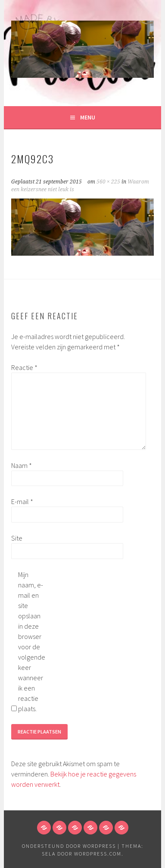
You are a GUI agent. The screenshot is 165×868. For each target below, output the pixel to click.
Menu (88, 117)
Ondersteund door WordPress (69, 846)
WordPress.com (98, 854)
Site (17, 538)
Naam (22, 465)
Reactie (24, 367)
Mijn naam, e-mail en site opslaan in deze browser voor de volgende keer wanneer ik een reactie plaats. (32, 642)
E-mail (22, 501)
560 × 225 (108, 182)
